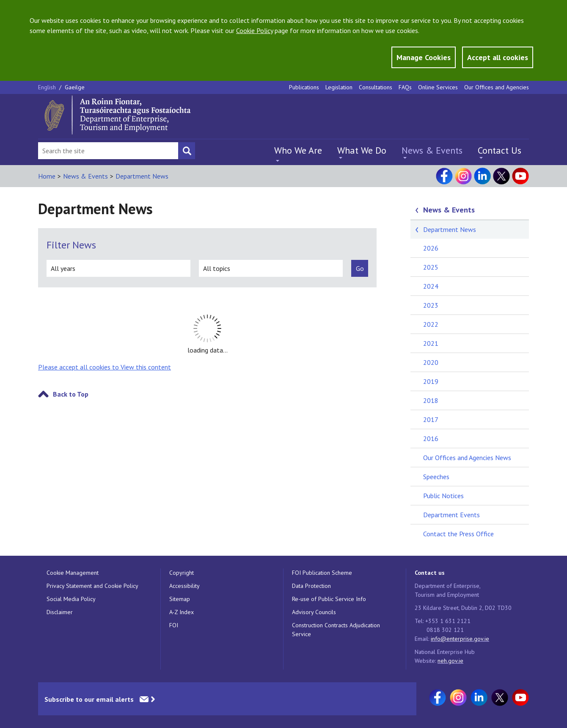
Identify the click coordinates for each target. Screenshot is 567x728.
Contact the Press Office (458, 534)
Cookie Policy (255, 30)
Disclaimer (60, 612)
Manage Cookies (424, 57)
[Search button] (187, 151)
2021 (431, 343)
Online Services (438, 87)
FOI (174, 625)
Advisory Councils (314, 612)
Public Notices (443, 496)
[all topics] (271, 268)
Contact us (430, 573)
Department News (142, 176)
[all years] (118, 268)
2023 (431, 305)
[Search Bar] (108, 151)
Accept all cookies (498, 57)
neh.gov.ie (450, 661)
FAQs (405, 87)
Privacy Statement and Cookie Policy (92, 586)
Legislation (339, 87)
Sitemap (180, 599)
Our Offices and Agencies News (467, 458)
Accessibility (184, 586)
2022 (431, 324)
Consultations (376, 87)
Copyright (182, 573)
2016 (431, 438)
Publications (304, 87)
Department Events (451, 515)
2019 (431, 381)
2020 (431, 362)
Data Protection (311, 586)
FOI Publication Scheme (322, 573)
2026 (431, 248)
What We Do (362, 150)
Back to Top (71, 394)
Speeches (436, 477)
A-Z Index (182, 612)
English (48, 87)
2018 (431, 400)
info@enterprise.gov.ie (460, 639)
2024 (431, 286)
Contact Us (500, 150)
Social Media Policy (71, 599)
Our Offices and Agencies (497, 87)
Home (47, 176)
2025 (431, 267)
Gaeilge (75, 87)
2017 (431, 419)
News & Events (432, 150)
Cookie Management (73, 573)
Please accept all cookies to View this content (105, 367)
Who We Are (298, 150)
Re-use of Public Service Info (329, 599)
